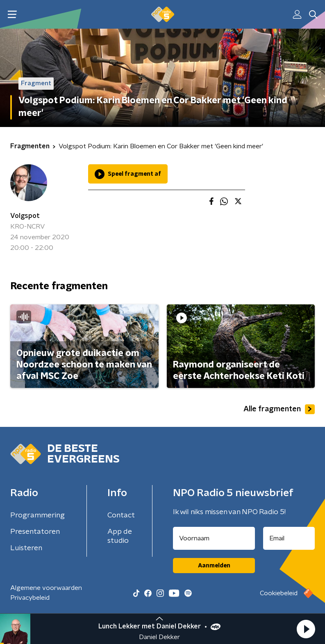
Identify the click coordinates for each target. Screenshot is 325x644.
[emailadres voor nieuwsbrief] (289, 538)
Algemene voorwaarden (46, 588)
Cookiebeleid (279, 593)
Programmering (37, 515)
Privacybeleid (30, 598)
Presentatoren (35, 532)
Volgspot (25, 216)
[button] (306, 629)
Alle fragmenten (279, 409)
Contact (121, 515)
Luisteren (26, 548)
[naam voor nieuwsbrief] (214, 538)
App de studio (120, 536)
